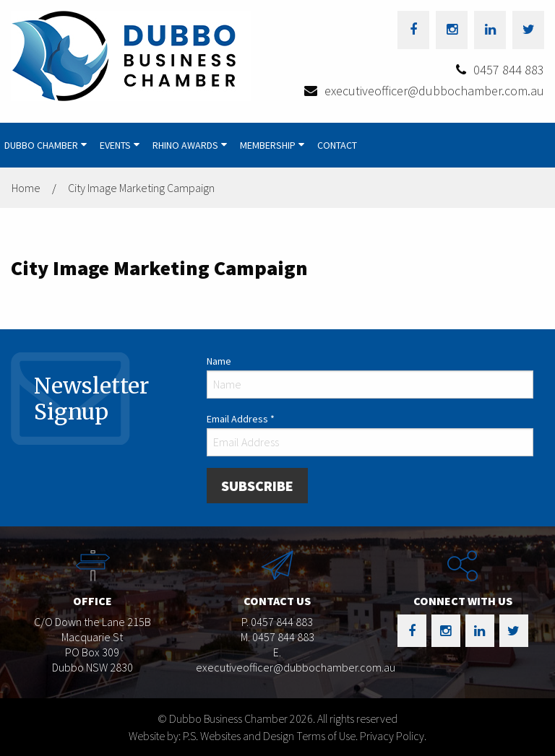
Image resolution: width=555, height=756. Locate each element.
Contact (337, 145)
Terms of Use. (327, 736)
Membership (268, 145)
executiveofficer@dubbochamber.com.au (434, 91)
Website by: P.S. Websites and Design (211, 736)
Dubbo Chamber (41, 145)
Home (26, 188)
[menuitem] (48, 145)
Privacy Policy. (393, 736)
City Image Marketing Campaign (141, 188)
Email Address (241, 419)
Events (115, 145)
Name (219, 361)
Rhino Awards (185, 145)
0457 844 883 (509, 70)
